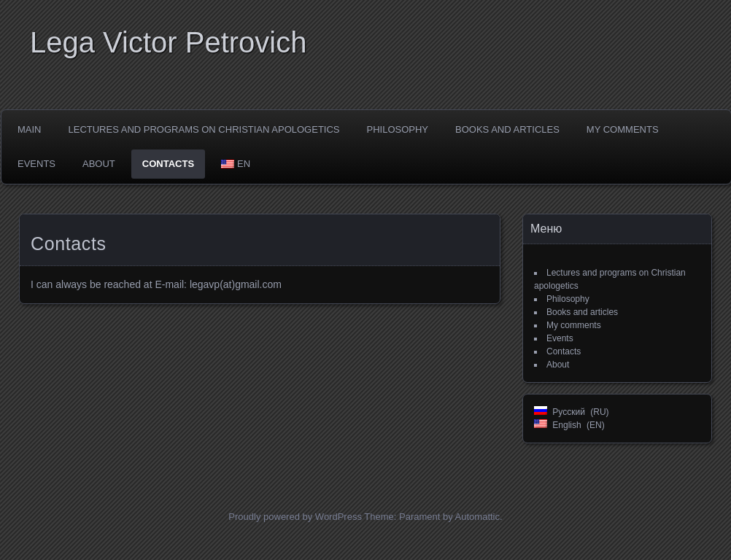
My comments (623, 129)
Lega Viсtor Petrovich (168, 42)
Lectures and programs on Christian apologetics (204, 129)
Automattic (477, 517)
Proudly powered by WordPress (295, 517)
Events (36, 164)
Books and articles (507, 129)
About (99, 164)
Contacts (168, 164)
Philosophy (398, 129)
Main (30, 129)
